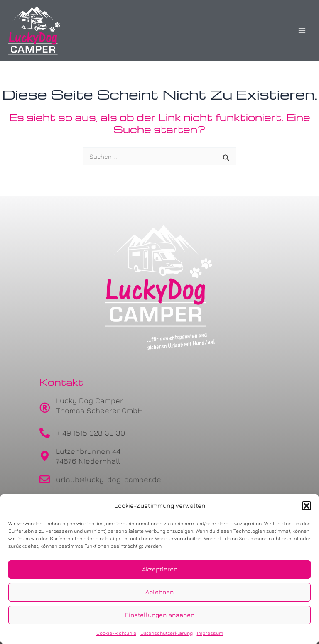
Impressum (210, 633)
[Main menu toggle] (302, 31)
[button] (307, 506)
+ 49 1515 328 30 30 (91, 433)
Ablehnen (159, 592)
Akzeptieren (160, 569)
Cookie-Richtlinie (116, 633)
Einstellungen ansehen (160, 615)
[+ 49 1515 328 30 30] (45, 433)
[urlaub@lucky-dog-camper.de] (45, 479)
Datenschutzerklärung (167, 633)
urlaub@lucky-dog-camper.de (109, 479)
